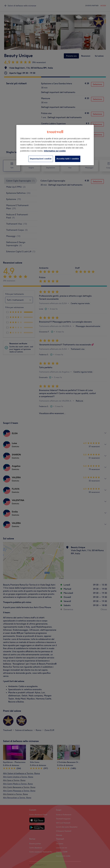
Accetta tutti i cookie (68, 159)
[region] (55, 145)
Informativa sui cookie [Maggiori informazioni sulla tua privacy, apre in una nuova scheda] (55, 151)
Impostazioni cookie (41, 159)
